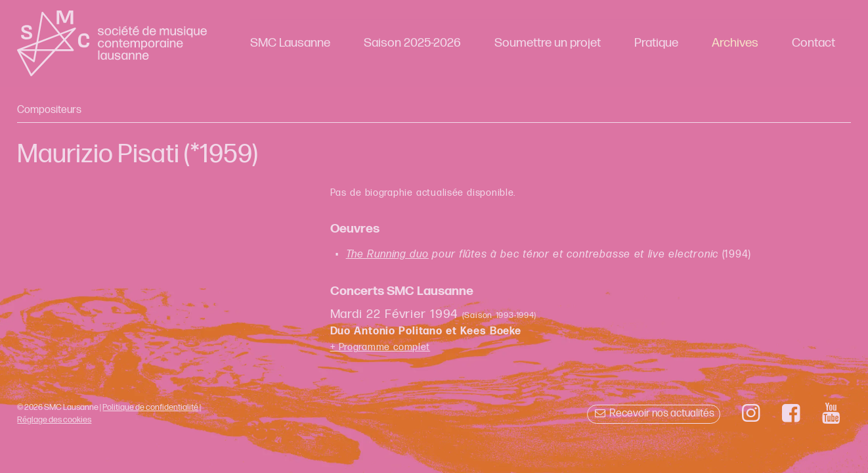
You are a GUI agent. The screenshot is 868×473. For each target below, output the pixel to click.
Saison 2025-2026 (412, 43)
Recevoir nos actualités (654, 414)
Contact (814, 43)
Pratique (656, 43)
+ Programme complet (380, 347)
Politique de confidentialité (150, 407)
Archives (735, 43)
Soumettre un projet (548, 43)
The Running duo (387, 255)
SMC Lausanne (290, 43)
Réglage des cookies (54, 420)
